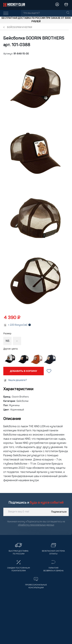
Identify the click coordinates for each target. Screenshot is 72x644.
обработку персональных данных (36, 525)
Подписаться (59, 512)
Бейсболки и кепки (20, 27)
